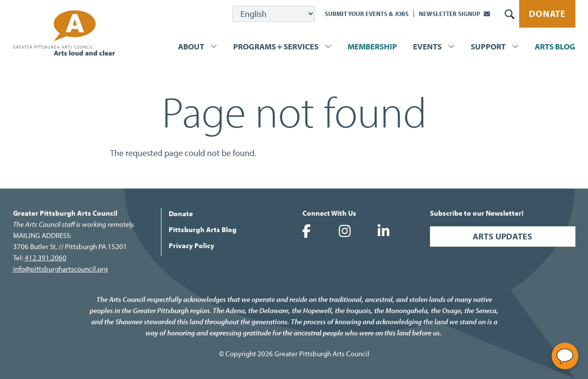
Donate (547, 14)
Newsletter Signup (450, 14)
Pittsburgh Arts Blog (203, 229)
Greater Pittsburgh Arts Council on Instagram (345, 231)
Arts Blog (555, 46)
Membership (372, 46)
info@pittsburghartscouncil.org (60, 269)
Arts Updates (502, 236)
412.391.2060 (46, 258)
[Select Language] (274, 14)
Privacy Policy (191, 245)
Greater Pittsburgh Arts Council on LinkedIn (384, 231)
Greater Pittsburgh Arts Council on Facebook (306, 231)
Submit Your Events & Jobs (367, 14)
